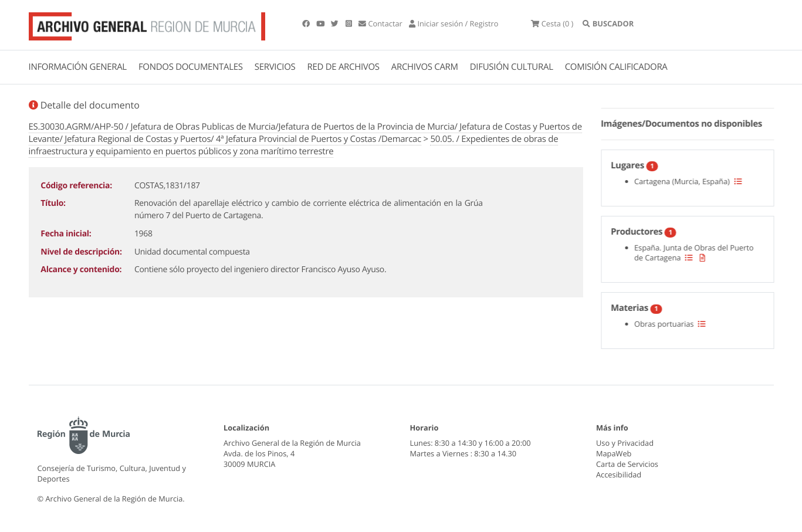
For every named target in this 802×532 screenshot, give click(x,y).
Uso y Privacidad (625, 443)
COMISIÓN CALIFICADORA (616, 67)
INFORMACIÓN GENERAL (78, 67)
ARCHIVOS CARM (425, 67)
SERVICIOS (275, 67)
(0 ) (552, 23)
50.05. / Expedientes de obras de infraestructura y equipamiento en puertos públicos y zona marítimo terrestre (294, 145)
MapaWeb (614, 453)
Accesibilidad (619, 475)
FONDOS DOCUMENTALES (191, 67)
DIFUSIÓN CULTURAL (512, 67)
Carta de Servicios (627, 464)
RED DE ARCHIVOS (344, 67)
